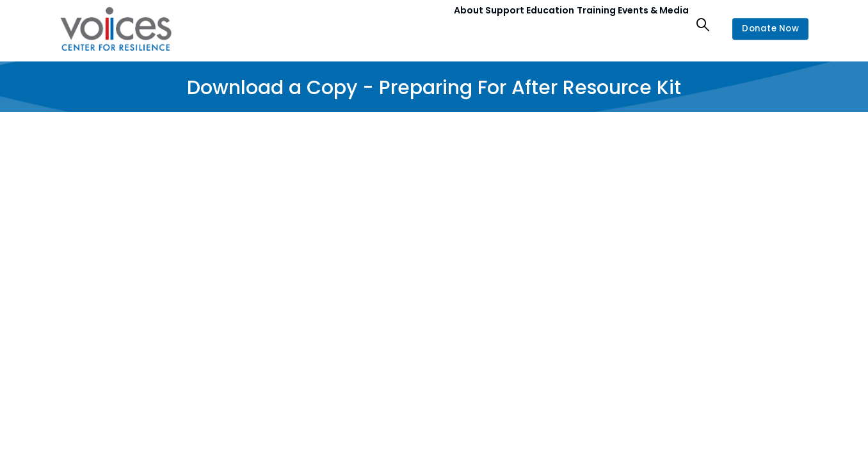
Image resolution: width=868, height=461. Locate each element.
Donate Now (767, 29)
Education (525, 24)
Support (469, 24)
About (422, 24)
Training (580, 24)
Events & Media (647, 24)
